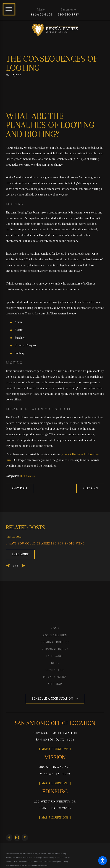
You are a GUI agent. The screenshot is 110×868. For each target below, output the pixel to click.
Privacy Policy (55, 677)
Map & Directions (55, 749)
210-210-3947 (68, 14)
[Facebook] (9, 837)
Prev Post (19, 488)
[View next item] (23, 566)
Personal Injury (55, 649)
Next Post (90, 488)
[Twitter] (25, 837)
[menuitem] (55, 629)
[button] (103, 861)
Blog (55, 663)
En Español (55, 656)
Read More (20, 554)
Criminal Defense (55, 642)
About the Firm (55, 635)
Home (55, 628)
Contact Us (55, 670)
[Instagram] (17, 837)
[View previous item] (8, 566)
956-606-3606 (42, 14)
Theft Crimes (27, 476)
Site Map (55, 684)
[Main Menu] (9, 9)
